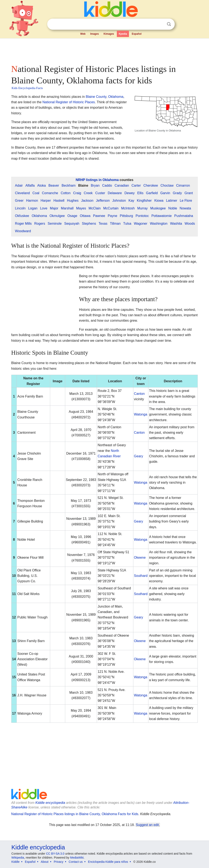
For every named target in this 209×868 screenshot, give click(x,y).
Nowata (185, 208)
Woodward (23, 231)
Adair (19, 185)
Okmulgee (57, 216)
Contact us (76, 862)
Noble (173, 208)
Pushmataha (184, 216)
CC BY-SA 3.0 (55, 854)
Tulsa (127, 224)
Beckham (69, 185)
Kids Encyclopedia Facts (27, 88)
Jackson (87, 201)
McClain (95, 208)
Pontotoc (142, 216)
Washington (159, 224)
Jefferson (103, 201)
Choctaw (167, 185)
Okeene (140, 558)
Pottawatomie (161, 216)
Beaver (54, 185)
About (45, 862)
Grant (189, 193)
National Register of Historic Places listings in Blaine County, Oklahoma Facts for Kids (75, 814)
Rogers (40, 224)
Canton (139, 394)
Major (54, 208)
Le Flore (186, 201)
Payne (112, 216)
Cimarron (183, 185)
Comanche (50, 193)
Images (95, 34)
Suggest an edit (147, 825)
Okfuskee (22, 216)
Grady (177, 193)
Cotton (66, 193)
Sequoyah (72, 224)
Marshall (67, 208)
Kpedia (123, 34)
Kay (131, 201)
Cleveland (22, 193)
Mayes (81, 208)
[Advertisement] (104, 50)
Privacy (59, 862)
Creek (88, 193)
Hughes (73, 201)
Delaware (115, 193)
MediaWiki (77, 858)
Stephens (89, 224)
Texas (103, 224)
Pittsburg (126, 216)
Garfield (152, 193)
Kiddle (16, 862)
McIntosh (128, 208)
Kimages (109, 34)
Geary (139, 456)
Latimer (171, 201)
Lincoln (20, 208)
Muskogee (158, 208)
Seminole (55, 224)
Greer (19, 201)
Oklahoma (116, 97)
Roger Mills (23, 224)
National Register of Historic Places (69, 102)
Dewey (129, 193)
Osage (72, 216)
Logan (33, 208)
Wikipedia (18, 858)
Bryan (95, 185)
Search (169, 24)
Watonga (141, 414)
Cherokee (151, 185)
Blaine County (96, 97)
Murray (143, 208)
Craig (77, 193)
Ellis (140, 193)
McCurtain (111, 208)
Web (83, 34)
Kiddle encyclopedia (50, 803)
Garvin (165, 193)
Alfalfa (30, 185)
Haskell (59, 201)
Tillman (115, 224)
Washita (176, 224)
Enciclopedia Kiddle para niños (108, 862)
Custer (100, 193)
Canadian (122, 185)
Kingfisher (144, 201)
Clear (160, 24)
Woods (190, 224)
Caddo (107, 185)
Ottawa (85, 216)
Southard (141, 576)
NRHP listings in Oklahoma (97, 180)
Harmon (32, 201)
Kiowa (159, 201)
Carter (136, 185)
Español (137, 34)
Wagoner (140, 224)
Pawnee (99, 216)
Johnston (119, 201)
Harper (46, 201)
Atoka (41, 185)
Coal (36, 193)
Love (44, 208)
